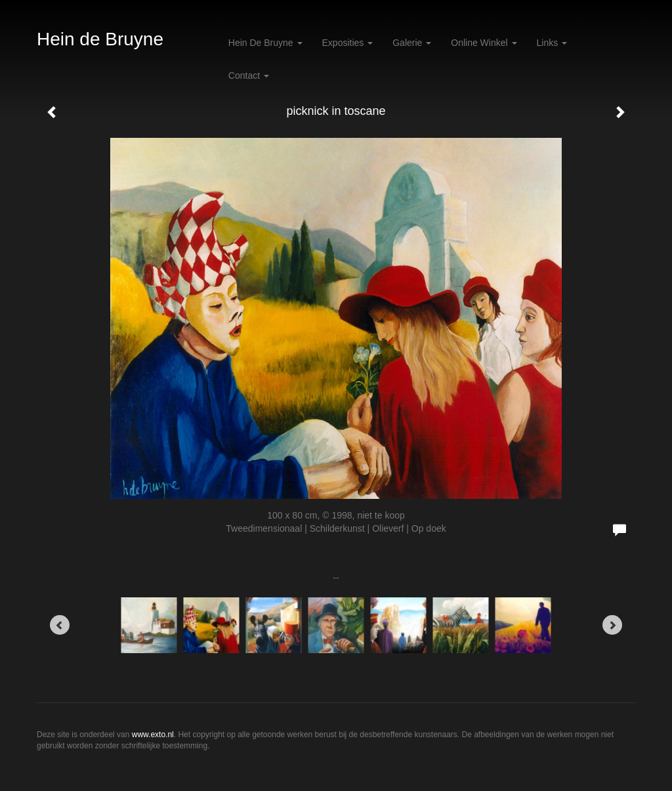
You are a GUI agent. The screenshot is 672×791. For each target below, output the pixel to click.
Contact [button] (249, 75)
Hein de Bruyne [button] (265, 43)
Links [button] (552, 43)
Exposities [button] (348, 43)
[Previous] (60, 625)
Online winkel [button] (484, 43)
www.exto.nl (153, 735)
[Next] (612, 625)
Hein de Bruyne (100, 39)
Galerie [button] (412, 43)
